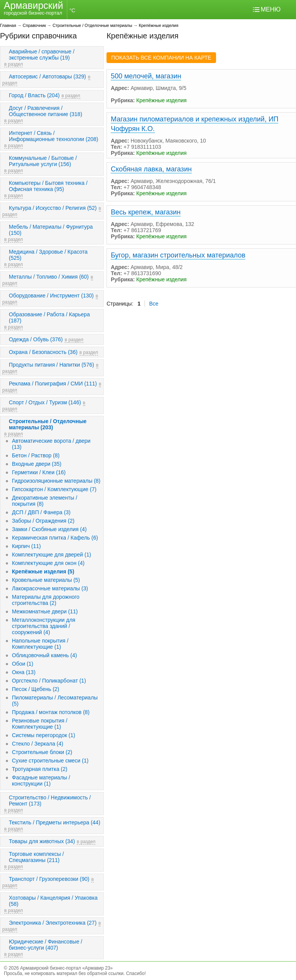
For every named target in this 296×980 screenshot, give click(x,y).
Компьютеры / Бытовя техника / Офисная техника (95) (48, 186)
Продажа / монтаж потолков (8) (51, 712)
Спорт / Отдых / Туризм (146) (45, 402)
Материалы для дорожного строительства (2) (46, 600)
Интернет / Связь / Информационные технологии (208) (54, 136)
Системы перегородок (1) (43, 735)
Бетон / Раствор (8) (36, 455)
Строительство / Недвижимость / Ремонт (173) (50, 801)
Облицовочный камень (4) (44, 655)
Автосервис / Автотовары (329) (47, 76)
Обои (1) (23, 664)
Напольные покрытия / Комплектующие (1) (40, 644)
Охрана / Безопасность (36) (43, 352)
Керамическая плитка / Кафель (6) (55, 538)
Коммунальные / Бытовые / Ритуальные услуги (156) (43, 161)
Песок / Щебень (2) (36, 689)
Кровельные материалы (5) (46, 580)
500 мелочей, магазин (146, 76)
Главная (8, 25)
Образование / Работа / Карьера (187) (49, 317)
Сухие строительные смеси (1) (50, 761)
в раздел (13, 64)
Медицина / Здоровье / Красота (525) (48, 255)
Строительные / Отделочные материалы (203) (48, 424)
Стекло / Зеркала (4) (37, 744)
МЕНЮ (271, 9)
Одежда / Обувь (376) (36, 339)
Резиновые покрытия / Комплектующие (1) (40, 724)
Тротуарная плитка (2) (40, 769)
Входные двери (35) (37, 464)
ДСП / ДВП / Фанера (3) (41, 512)
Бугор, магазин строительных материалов (178, 255)
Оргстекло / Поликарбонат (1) (49, 681)
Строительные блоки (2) (42, 752)
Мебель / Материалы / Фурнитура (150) (51, 230)
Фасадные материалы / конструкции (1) (41, 781)
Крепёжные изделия (159, 25)
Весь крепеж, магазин (146, 212)
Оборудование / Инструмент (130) (51, 296)
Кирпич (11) (26, 546)
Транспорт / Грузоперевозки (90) (49, 879)
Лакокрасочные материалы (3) (50, 588)
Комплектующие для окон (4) (48, 563)
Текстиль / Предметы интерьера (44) (55, 822)
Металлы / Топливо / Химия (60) (49, 277)
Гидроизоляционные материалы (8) (56, 481)
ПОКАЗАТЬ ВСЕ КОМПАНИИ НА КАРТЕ (161, 58)
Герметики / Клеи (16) (39, 472)
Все (154, 304)
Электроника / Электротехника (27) (53, 923)
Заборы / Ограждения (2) (43, 521)
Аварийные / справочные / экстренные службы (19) (42, 55)
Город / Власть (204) (34, 95)
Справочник (34, 25)
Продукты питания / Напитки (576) (52, 365)
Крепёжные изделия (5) (43, 571)
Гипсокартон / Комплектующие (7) (54, 489)
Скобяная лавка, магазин (151, 169)
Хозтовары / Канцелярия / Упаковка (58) (53, 901)
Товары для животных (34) (42, 841)
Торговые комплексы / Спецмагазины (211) (36, 857)
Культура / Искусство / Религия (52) (53, 208)
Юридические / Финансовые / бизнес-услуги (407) (46, 945)
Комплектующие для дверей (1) (52, 555)
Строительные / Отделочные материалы (92, 25)
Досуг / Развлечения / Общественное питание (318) (46, 111)
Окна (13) (24, 672)
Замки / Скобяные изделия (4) (49, 529)
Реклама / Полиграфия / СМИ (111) (53, 384)
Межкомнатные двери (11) (45, 611)
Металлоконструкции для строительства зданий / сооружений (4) (44, 626)
